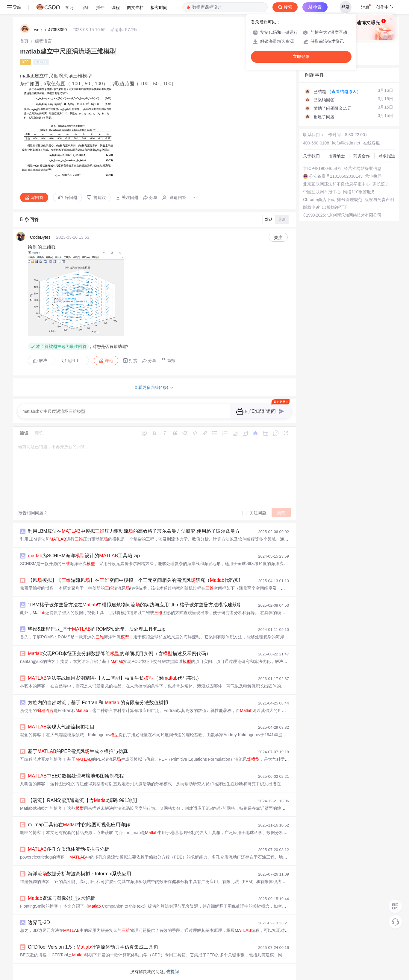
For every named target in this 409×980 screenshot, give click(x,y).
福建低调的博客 (35, 882)
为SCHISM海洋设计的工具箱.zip (84, 556)
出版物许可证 (335, 207)
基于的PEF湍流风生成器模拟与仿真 (78, 751)
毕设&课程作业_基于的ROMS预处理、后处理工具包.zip (97, 629)
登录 (346, 7)
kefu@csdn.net (346, 143)
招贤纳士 (337, 156)
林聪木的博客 (33, 686)
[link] (24, 41)
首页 (24, 41)
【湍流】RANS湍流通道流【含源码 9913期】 (84, 800)
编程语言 (43, 41)
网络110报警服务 (359, 192)
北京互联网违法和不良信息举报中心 (337, 184)
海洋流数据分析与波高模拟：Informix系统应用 (79, 874)
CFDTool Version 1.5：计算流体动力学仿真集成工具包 (93, 947)
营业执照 (373, 176)
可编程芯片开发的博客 (41, 759)
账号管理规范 (350, 200)
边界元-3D (39, 922)
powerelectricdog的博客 (42, 857)
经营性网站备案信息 (363, 168)
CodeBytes (40, 237)
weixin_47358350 (50, 30)
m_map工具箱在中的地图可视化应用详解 (79, 825)
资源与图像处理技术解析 (61, 898)
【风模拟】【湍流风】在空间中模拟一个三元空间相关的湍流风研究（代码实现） (138, 580)
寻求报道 (387, 156)
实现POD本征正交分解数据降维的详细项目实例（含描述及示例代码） (119, 653)
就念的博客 (31, 735)
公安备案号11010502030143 (336, 176)
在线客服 (372, 143)
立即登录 (301, 57)
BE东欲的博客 (33, 955)
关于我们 (311, 156)
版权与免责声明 (379, 200)
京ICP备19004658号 (322, 168)
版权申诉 (311, 207)
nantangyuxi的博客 (38, 661)
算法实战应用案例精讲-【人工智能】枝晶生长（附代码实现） (115, 678)
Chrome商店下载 (319, 200)
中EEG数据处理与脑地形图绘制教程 (76, 776)
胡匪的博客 (31, 833)
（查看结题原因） (344, 92)
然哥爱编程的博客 (37, 588)
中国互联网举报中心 (322, 192)
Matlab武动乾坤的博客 (41, 808)
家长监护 (381, 184)
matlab (41, 62)
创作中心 (384, 7)
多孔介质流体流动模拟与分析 (68, 849)
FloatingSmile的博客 (39, 906)
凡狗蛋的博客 (33, 784)
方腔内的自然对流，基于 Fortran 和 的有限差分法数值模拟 (98, 703)
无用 (70, 361)
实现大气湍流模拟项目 (61, 727)
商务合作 (362, 156)
